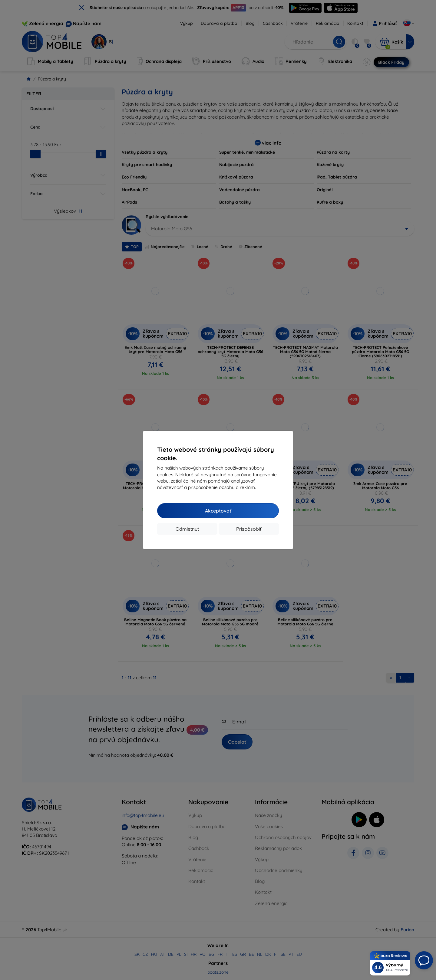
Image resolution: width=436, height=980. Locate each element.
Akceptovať (218, 511)
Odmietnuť (187, 529)
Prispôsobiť (249, 529)
